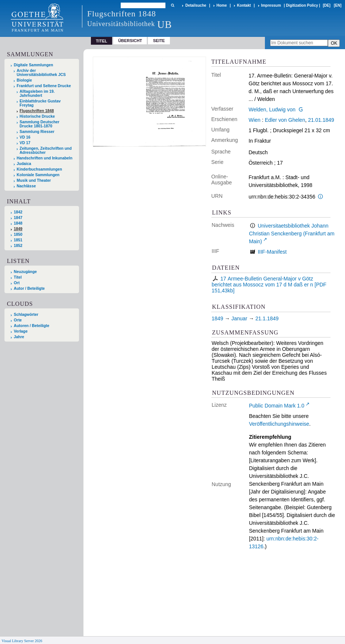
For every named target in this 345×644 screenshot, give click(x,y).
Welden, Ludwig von (272, 110)
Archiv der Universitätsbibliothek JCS (41, 73)
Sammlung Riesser (37, 132)
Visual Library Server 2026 (22, 641)
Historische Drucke (37, 116)
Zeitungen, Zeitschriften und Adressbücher (46, 150)
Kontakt (244, 5)
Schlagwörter (26, 315)
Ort (17, 283)
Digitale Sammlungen (34, 65)
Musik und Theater (34, 180)
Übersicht (130, 41)
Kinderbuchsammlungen (39, 169)
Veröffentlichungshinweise (279, 424)
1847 (18, 218)
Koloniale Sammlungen (38, 175)
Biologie (24, 80)
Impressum (271, 5)
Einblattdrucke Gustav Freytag (40, 103)
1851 (18, 240)
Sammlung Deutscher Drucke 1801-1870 (40, 124)
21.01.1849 (321, 120)
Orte (18, 320)
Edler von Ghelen (285, 120)
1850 (18, 234)
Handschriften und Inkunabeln (45, 158)
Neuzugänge (25, 272)
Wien (254, 120)
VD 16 (25, 137)
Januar (239, 318)
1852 (18, 246)
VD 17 (25, 143)
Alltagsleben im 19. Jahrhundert (37, 93)
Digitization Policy (302, 5)
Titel (18, 277)
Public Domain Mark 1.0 (277, 406)
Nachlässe (26, 186)
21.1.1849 (267, 318)
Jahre (19, 337)
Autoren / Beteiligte (31, 326)
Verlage (21, 331)
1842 (18, 212)
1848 (18, 223)
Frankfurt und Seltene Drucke (44, 86)
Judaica (24, 164)
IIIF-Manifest (272, 252)
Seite (159, 41)
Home (222, 5)
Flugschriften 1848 (37, 111)
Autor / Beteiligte (29, 288)
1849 (18, 229)
